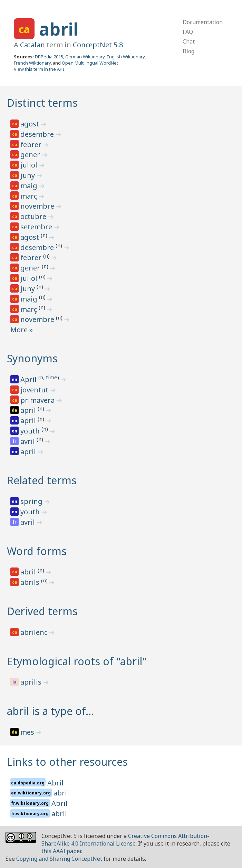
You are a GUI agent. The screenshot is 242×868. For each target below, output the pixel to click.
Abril (55, 783)
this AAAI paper (61, 851)
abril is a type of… (50, 711)
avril (28, 441)
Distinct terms (42, 103)
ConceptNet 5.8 (98, 45)
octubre (34, 216)
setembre (37, 227)
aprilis (32, 682)
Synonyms (32, 358)
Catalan (32, 45)
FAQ (188, 32)
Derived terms (42, 611)
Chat (189, 41)
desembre (38, 134)
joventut (35, 390)
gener (31, 155)
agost (31, 124)
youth (31, 431)
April (29, 379)
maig (30, 186)
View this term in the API (39, 69)
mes (28, 732)
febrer (32, 145)
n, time (49, 377)
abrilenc (35, 632)
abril (59, 29)
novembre (38, 206)
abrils (31, 582)
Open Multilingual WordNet (90, 63)
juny (28, 175)
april (29, 410)
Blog (188, 51)
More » (22, 330)
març (30, 196)
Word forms (37, 551)
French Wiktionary (32, 63)
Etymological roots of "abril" (77, 661)
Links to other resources (67, 762)
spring (32, 501)
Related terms (42, 480)
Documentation (203, 22)
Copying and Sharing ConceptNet (59, 859)
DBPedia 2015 (49, 57)
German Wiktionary (85, 57)
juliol (30, 165)
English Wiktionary (126, 57)
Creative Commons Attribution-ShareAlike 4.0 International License (125, 840)
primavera (38, 400)
